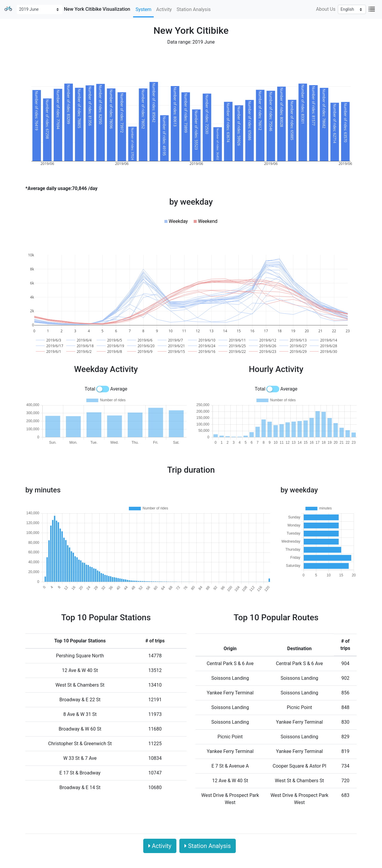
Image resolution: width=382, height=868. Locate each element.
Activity (164, 9)
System (143, 9)
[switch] (103, 389)
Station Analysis (194, 9)
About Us (326, 9)
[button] (176, 221)
